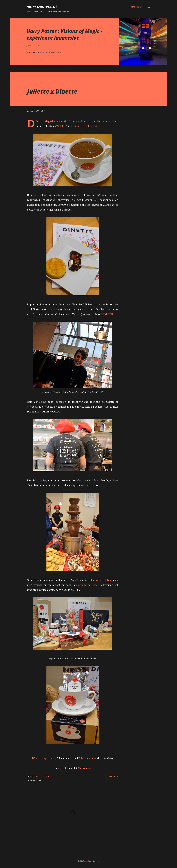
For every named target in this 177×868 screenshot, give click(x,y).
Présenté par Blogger (89, 861)
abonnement (89, 758)
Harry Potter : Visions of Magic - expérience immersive (64, 34)
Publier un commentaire (49, 53)
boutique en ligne (87, 585)
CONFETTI (61, 126)
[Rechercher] (137, 7)
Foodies (38, 776)
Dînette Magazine (46, 121)
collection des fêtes (99, 580)
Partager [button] (31, 53)
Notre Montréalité (42, 7)
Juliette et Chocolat (86, 126)
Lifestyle (47, 776)
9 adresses (84, 768)
